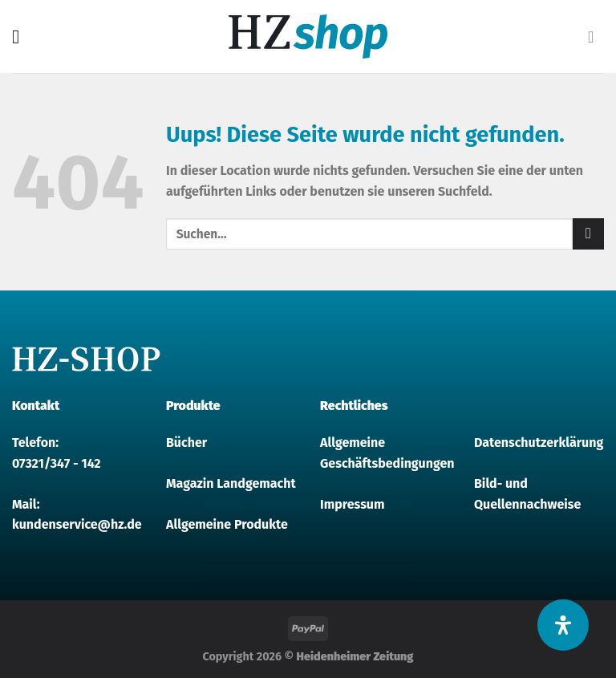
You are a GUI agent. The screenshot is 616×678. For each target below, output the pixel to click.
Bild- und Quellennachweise (527, 494)
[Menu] (22, 37)
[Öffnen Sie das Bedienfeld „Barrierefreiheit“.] (563, 625)
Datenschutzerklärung (539, 443)
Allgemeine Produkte (227, 524)
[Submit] (588, 234)
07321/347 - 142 (57, 463)
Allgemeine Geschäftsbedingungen (385, 453)
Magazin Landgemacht (231, 483)
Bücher (186, 443)
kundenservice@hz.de (77, 524)
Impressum (353, 504)
